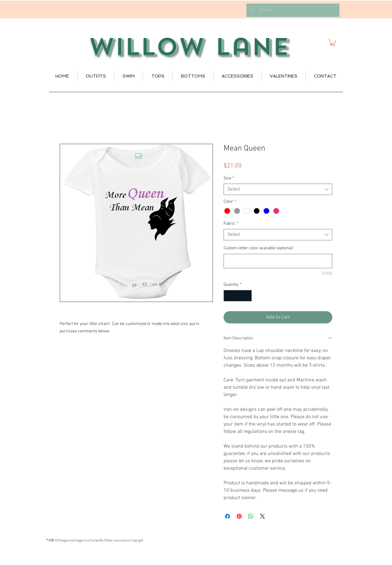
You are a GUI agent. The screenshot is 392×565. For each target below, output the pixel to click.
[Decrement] (228, 296)
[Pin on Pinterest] (239, 516)
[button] (333, 42)
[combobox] (278, 189)
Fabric (231, 224)
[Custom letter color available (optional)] (278, 261)
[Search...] (292, 10)
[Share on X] (262, 516)
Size (229, 178)
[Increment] (247, 296)
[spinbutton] (238, 296)
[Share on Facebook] (228, 516)
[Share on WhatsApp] (251, 516)
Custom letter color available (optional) (258, 248)
